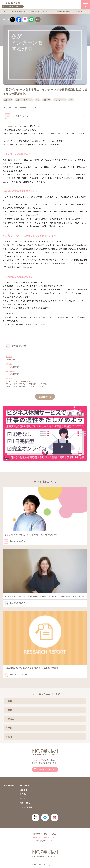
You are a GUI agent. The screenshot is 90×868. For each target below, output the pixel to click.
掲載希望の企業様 (27, 807)
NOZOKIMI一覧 (9, 785)
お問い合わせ (25, 803)
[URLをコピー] (38, 19)
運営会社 (24, 790)
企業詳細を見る (45, 397)
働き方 (11, 719)
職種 (10, 710)
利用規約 (24, 794)
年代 (10, 728)
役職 (10, 737)
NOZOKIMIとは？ (27, 785)
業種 (10, 701)
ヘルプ (23, 798)
